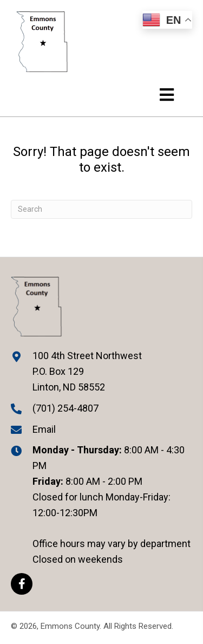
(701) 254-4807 (66, 408)
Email (44, 429)
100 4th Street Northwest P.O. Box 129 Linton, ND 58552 (87, 371)
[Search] (101, 209)
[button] (22, 584)
